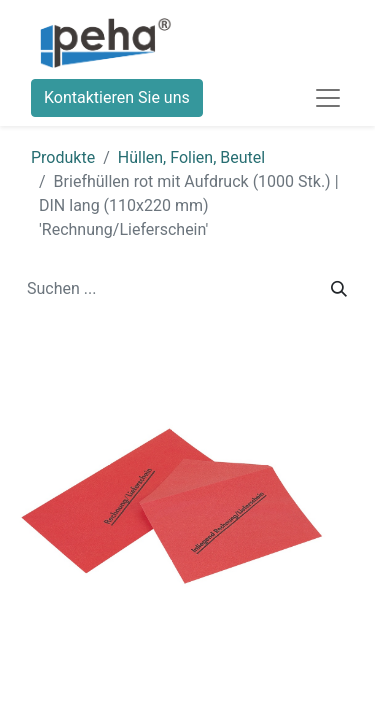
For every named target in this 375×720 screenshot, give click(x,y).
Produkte (63, 157)
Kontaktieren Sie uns (117, 97)
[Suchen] (339, 289)
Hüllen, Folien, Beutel (191, 157)
